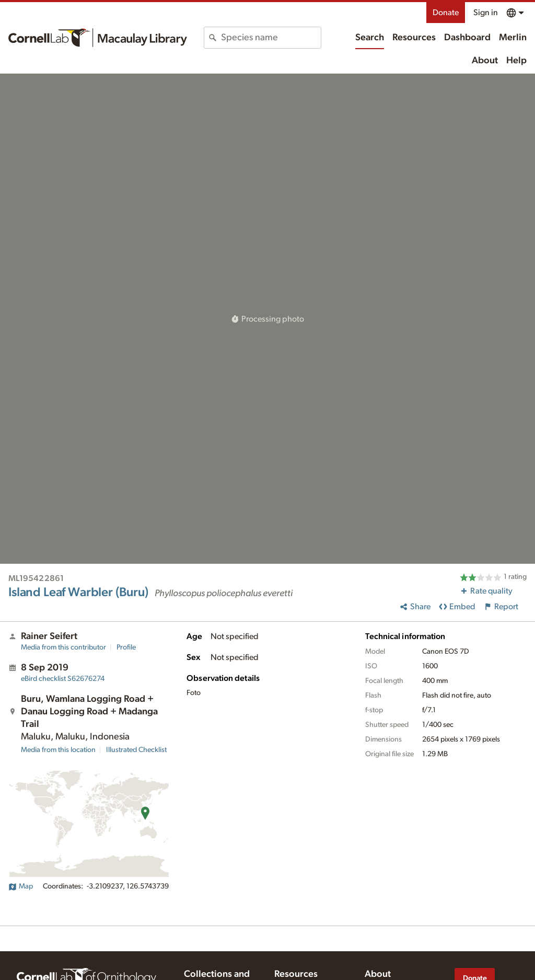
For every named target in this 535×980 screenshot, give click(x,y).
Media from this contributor (63, 647)
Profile (126, 647)
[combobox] (271, 38)
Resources (414, 38)
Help (516, 61)
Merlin (513, 38)
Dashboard (467, 38)
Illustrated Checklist (136, 750)
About (485, 61)
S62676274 (63, 679)
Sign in (486, 13)
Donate (446, 13)
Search (370, 38)
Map (21, 886)
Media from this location (58, 750)
